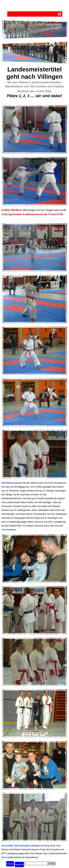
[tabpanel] (34, 84)
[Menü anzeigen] (60, 14)
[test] (19, 864)
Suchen (52, 863)
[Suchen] (36, 863)
